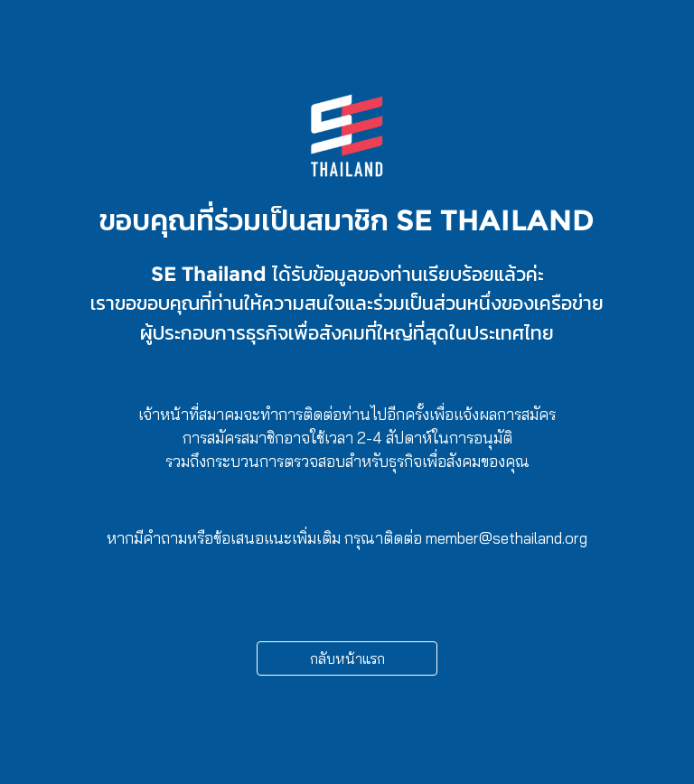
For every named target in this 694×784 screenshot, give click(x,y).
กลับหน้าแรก (347, 658)
